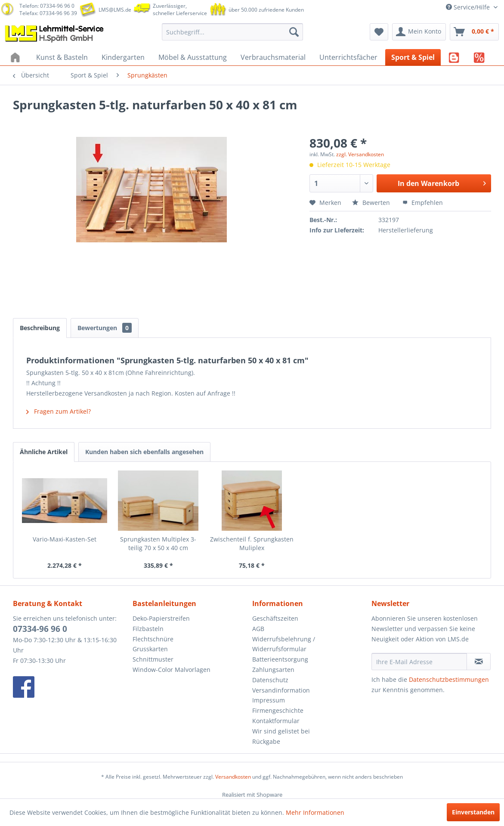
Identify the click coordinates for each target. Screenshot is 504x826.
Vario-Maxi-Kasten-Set (65, 539)
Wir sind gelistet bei (281, 731)
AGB (258, 629)
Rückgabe (266, 741)
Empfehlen (423, 203)
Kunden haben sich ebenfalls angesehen (144, 452)
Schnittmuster (153, 659)
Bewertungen (105, 328)
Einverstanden (473, 812)
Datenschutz (270, 680)
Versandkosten (233, 777)
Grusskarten (150, 649)
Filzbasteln (148, 629)
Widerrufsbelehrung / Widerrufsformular (284, 644)
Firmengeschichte (278, 710)
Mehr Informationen (315, 812)
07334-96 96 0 (40, 629)
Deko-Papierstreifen (161, 618)
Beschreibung (40, 328)
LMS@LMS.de (115, 10)
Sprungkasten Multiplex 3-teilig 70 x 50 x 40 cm (158, 543)
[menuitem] (232, 32)
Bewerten (372, 203)
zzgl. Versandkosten (360, 154)
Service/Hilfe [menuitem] (469, 7)
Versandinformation (281, 690)
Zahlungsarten (273, 670)
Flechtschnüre (153, 639)
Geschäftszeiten (275, 618)
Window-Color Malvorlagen (172, 670)
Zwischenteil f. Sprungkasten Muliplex (252, 543)
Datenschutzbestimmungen (449, 679)
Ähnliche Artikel (44, 452)
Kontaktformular (276, 721)
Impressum (269, 700)
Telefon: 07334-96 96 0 (47, 6)
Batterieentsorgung (280, 659)
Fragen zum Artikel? (59, 411)
